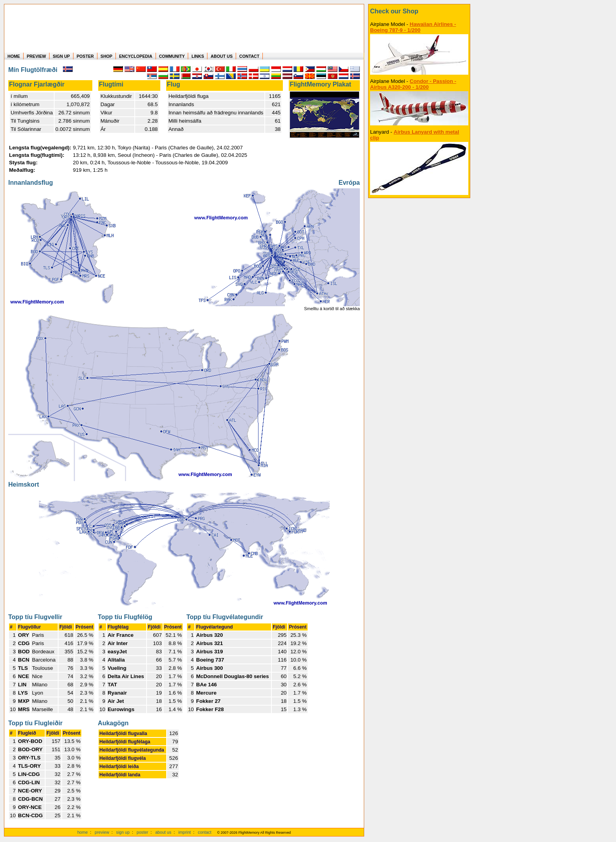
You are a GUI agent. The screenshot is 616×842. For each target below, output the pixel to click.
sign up (123, 832)
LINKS (198, 56)
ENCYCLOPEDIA (136, 56)
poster (143, 832)
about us (163, 832)
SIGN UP (61, 56)
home (83, 832)
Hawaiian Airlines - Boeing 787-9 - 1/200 (413, 27)
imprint (185, 832)
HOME (14, 56)
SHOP (106, 56)
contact (205, 832)
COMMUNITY (172, 56)
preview (102, 832)
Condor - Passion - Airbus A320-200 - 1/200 (413, 84)
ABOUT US (222, 56)
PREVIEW (36, 56)
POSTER (85, 56)
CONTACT (249, 56)
